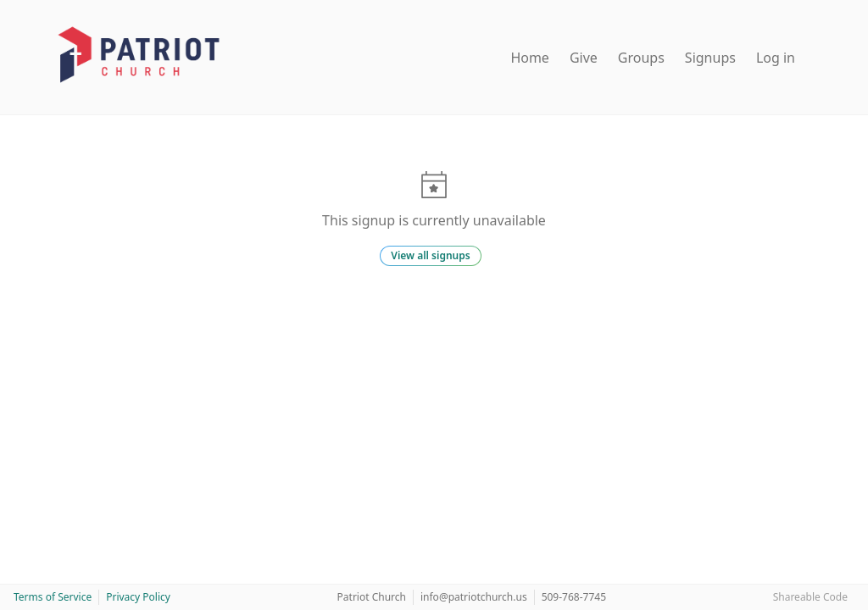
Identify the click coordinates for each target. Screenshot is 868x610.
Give (584, 58)
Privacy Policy (138, 597)
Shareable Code (810, 597)
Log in (776, 58)
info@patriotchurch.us (474, 597)
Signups (710, 58)
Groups (641, 58)
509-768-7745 (574, 597)
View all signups (430, 255)
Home (530, 58)
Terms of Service (53, 597)
